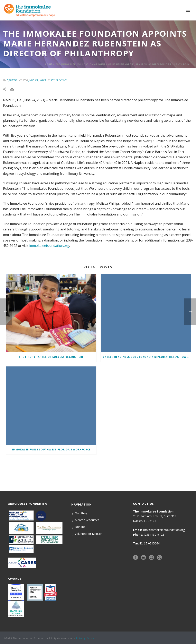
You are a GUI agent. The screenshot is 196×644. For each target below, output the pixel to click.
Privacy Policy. (86, 638)
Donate (79, 527)
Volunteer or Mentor (87, 534)
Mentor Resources (86, 520)
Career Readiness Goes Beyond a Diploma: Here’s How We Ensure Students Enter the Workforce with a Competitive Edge (147, 357)
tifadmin (12, 80)
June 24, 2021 (37, 80)
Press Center (59, 80)
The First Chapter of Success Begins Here (51, 357)
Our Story (80, 513)
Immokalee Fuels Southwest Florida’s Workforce (51, 450)
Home (49, 64)
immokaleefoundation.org (49, 246)
